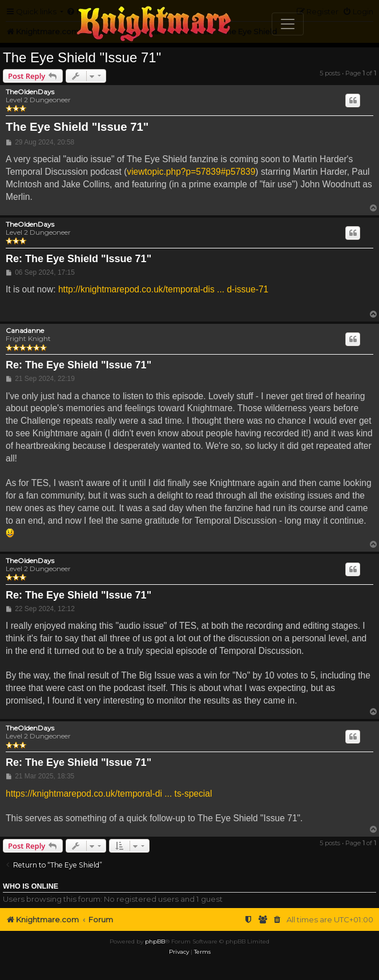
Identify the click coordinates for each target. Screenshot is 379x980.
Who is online (31, 886)
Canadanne (25, 331)
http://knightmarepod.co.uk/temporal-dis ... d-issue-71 (163, 289)
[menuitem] (277, 920)
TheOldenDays (30, 92)
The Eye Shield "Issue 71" (82, 57)
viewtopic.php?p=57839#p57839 (191, 172)
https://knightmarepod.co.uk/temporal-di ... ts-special (109, 794)
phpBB (155, 941)
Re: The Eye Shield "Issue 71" (78, 259)
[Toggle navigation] (288, 24)
